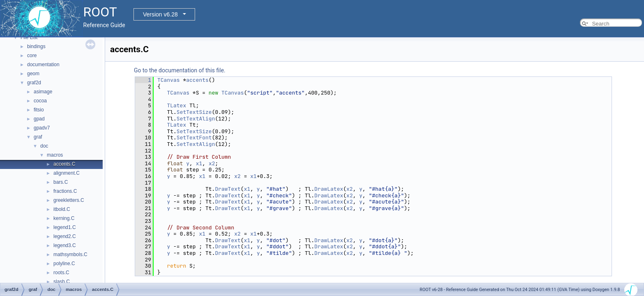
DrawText (228, 189)
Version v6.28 (160, 14)
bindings (36, 46)
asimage (43, 92)
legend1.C (65, 227)
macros (55, 155)
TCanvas (169, 80)
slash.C (62, 282)
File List (29, 37)
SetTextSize (194, 112)
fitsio (39, 110)
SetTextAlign (196, 119)
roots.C (61, 273)
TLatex (176, 105)
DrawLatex (329, 189)
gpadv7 (42, 128)
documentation (43, 65)
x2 (212, 163)
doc (44, 146)
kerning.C (64, 218)
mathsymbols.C (70, 254)
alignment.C (67, 173)
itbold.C (62, 209)
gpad (39, 119)
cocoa (40, 101)
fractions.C (65, 191)
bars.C (61, 182)
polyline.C (64, 264)
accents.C (64, 164)
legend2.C (65, 236)
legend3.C (65, 245)
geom (33, 74)
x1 (199, 163)
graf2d (34, 83)
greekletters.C (69, 200)
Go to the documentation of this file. (180, 70)
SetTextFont (194, 138)
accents (197, 80)
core (32, 55)
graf (38, 137)
